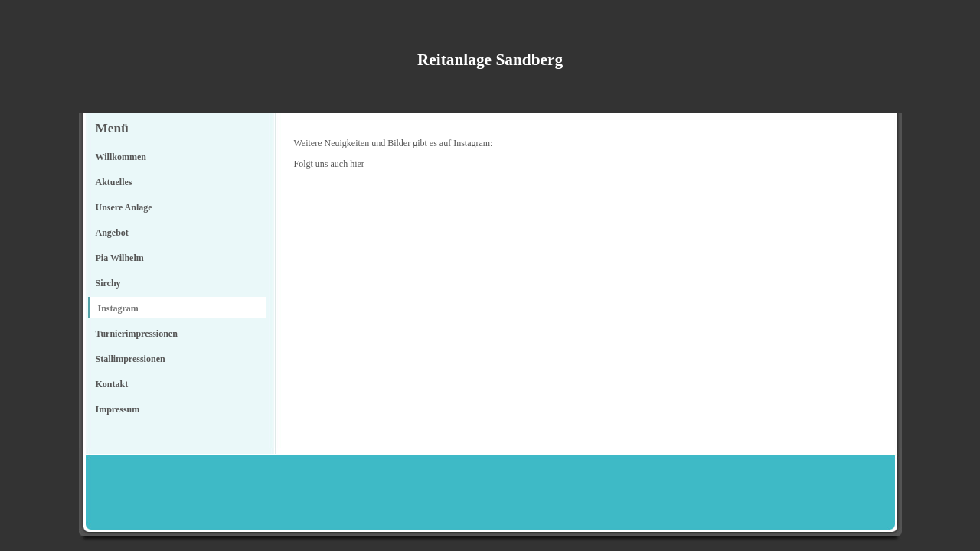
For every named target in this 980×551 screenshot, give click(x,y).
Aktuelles (114, 182)
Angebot (112, 233)
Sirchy (108, 283)
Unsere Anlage (124, 207)
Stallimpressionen (131, 359)
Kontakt (112, 384)
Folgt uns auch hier (329, 164)
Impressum (118, 409)
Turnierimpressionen (137, 334)
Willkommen (121, 157)
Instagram (118, 308)
